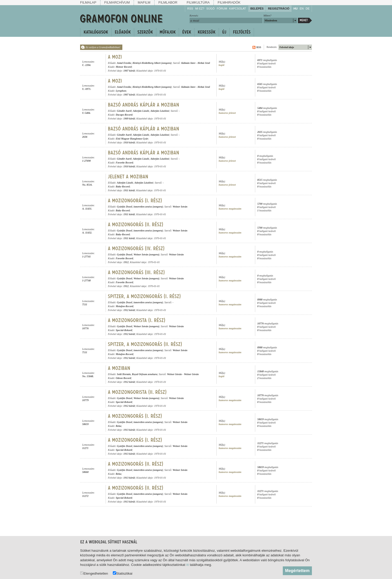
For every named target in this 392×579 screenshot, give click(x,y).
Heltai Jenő (204, 63)
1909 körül (129, 119)
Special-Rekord (124, 330)
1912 (126, 262)
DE (308, 8)
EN (301, 8)
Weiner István (180, 207)
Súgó (210, 8)
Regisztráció (279, 8)
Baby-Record (123, 187)
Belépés (257, 8)
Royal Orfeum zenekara (144, 374)
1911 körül (129, 190)
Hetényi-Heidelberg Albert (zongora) (152, 63)
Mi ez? (200, 8)
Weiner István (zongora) (146, 254)
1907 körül (129, 71)
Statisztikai (123, 573)
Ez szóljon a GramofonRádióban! (103, 47)
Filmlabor (168, 2)
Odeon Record (123, 378)
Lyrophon (121, 91)
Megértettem (297, 571)
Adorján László (141, 111)
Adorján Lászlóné (160, 111)
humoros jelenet (227, 113)
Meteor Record (123, 67)
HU (296, 8)
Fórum (222, 8)
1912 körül (129, 310)
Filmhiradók (229, 2)
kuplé (222, 65)
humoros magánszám (230, 209)
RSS (190, 8)
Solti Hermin (124, 374)
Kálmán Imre (188, 63)
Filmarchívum (117, 2)
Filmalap (88, 2)
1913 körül (129, 430)
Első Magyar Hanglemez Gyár (132, 139)
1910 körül (129, 142)
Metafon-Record (124, 306)
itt (188, 565)
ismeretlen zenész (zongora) (148, 207)
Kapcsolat (238, 8)
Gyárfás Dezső (125, 207)
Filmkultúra (198, 2)
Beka (118, 426)
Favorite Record (124, 163)
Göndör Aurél (124, 111)
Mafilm (144, 2)
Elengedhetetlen (94, 573)
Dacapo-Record (124, 115)
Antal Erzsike (124, 63)
